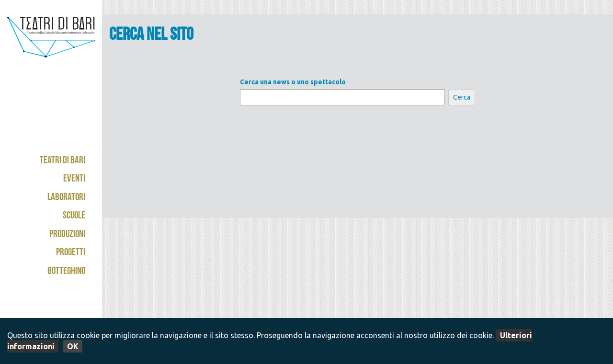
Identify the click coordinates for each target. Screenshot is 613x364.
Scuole (74, 216)
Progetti (71, 253)
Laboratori (66, 198)
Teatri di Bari (62, 161)
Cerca (462, 97)
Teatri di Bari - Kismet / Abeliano (51, 50)
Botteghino (66, 272)
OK (73, 346)
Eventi (74, 179)
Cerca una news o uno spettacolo (293, 82)
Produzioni (67, 235)
